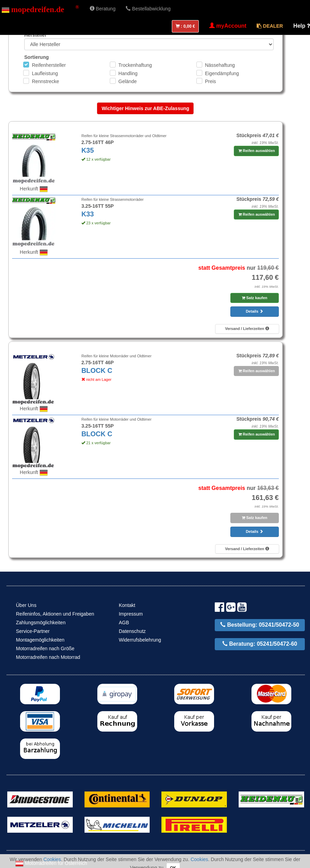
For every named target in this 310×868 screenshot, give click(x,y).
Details (255, 311)
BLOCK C (97, 370)
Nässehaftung (220, 65)
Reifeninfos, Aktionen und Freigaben (55, 614)
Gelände (128, 81)
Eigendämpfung (222, 73)
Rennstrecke (46, 81)
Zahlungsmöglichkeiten (41, 623)
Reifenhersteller (49, 65)
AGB (124, 623)
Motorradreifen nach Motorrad (48, 657)
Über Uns (26, 605)
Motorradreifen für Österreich (51, 863)
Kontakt (127, 605)
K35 (88, 150)
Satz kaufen (255, 298)
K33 (88, 214)
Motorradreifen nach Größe (45, 648)
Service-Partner (33, 631)
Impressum (131, 614)
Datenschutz (132, 631)
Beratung (103, 9)
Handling (128, 73)
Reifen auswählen (257, 151)
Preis (211, 81)
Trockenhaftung (135, 65)
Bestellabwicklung (148, 9)
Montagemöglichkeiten (40, 640)
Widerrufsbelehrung (140, 640)
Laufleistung (45, 73)
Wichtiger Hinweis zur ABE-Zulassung (145, 108)
